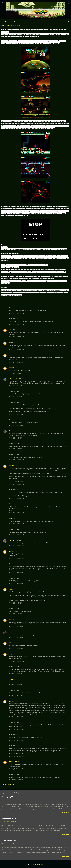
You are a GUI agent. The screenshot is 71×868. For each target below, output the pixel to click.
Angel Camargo (14, 431)
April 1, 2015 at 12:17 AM (16, 313)
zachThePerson (14, 540)
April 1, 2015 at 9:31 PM (16, 649)
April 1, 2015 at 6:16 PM (16, 614)
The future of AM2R (9, 797)
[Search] (68, 4)
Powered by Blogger (36, 864)
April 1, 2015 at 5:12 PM (16, 603)
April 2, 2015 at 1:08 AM (16, 685)
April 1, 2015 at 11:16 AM (16, 535)
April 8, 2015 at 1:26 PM (16, 717)
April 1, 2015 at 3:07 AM (16, 397)
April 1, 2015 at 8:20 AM (16, 425)
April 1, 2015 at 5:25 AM (16, 414)
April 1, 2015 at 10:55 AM (16, 499)
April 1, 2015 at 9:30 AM (16, 449)
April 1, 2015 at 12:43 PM (16, 558)
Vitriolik (11, 679)
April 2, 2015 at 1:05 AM (16, 674)
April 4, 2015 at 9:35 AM (16, 696)
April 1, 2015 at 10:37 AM (16, 484)
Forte (10, 330)
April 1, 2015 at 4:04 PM (16, 573)
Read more (65, 813)
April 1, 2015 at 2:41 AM (16, 386)
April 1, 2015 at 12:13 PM (16, 546)
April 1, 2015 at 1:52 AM (16, 362)
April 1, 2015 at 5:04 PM (16, 584)
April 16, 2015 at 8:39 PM (16, 756)
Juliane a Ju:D (13, 762)
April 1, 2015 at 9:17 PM (16, 638)
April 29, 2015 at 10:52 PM (17, 769)
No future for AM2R (9, 819)
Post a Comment (9, 784)
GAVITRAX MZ (13, 379)
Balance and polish (9, 840)
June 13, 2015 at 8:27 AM (16, 780)
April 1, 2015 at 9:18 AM (16, 438)
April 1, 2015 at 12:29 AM (16, 350)
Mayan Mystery (13, 355)
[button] (68, 22)
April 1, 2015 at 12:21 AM (16, 324)
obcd (10, 619)
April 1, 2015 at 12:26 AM (16, 337)
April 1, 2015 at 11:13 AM (16, 513)
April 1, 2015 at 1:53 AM (16, 373)
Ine (10, 589)
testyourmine (13, 654)
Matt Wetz (12, 632)
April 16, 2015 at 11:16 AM (17, 740)
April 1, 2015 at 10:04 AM (16, 460)
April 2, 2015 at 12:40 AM (16, 661)
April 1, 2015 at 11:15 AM (16, 524)
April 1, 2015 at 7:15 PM (16, 627)
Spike (10, 518)
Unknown (12, 368)
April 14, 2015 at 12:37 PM (17, 729)
